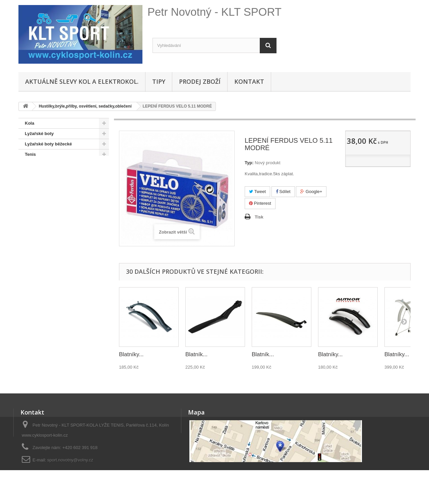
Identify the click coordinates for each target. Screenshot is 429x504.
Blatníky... (131, 354)
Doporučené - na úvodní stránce (58, 206)
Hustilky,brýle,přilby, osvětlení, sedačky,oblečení (57, 242)
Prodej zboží (200, 81)
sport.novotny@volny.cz (70, 460)
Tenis (30, 154)
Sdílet (283, 192)
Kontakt (249, 81)
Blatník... (196, 354)
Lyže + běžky (38, 227)
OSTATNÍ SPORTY (44, 175)
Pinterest (260, 203)
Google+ (311, 192)
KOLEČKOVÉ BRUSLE (48, 165)
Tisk (259, 217)
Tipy (159, 81)
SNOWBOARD (40, 185)
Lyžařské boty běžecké (48, 144)
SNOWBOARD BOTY (46, 196)
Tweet (257, 192)
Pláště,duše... (39, 217)
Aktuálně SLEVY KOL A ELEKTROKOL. (82, 81)
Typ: (249, 163)
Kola (29, 123)
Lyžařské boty (39, 134)
